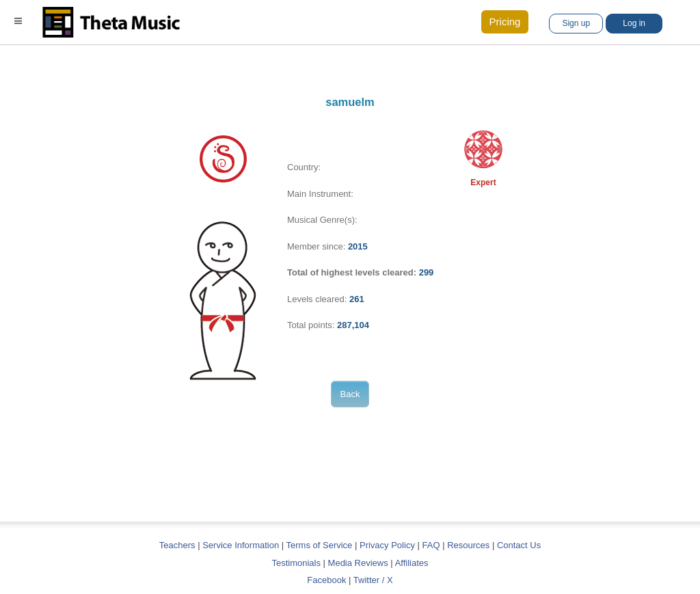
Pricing (505, 22)
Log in (634, 23)
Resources (468, 545)
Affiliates (412, 563)
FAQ (431, 545)
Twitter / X (373, 580)
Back (350, 394)
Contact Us (519, 545)
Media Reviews (358, 563)
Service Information (241, 545)
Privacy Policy (387, 545)
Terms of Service (320, 545)
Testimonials (296, 563)
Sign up (576, 23)
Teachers (178, 545)
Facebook (326, 580)
